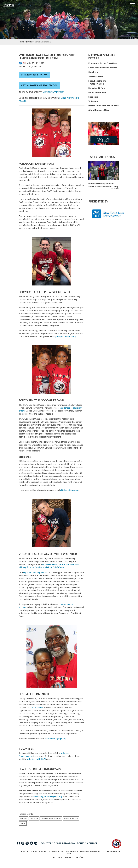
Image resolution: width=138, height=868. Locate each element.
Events (29, 42)
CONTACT (92, 843)
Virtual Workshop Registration (39, 85)
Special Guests (96, 76)
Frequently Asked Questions (103, 63)
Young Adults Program (51, 818)
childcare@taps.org (69, 490)
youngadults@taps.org (65, 336)
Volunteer (93, 101)
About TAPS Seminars (104, 140)
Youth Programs (71, 818)
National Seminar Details (102, 57)
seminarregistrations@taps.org (47, 797)
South (23, 823)
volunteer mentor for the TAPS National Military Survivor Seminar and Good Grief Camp (49, 566)
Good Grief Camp (97, 92)
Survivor (24, 818)
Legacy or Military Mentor (35, 572)
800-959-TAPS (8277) (76, 857)
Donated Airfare (97, 88)
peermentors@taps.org (55, 739)
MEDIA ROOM (69, 843)
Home (22, 42)
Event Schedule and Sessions (103, 68)
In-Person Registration (34, 75)
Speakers (93, 72)
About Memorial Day (99, 110)
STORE (49, 843)
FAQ (43, 843)
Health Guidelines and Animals (103, 106)
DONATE (81, 843)
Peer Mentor (38, 708)
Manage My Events (53, 92)
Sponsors (93, 97)
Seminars (34, 818)
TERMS (57, 843)
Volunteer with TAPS (36, 759)
